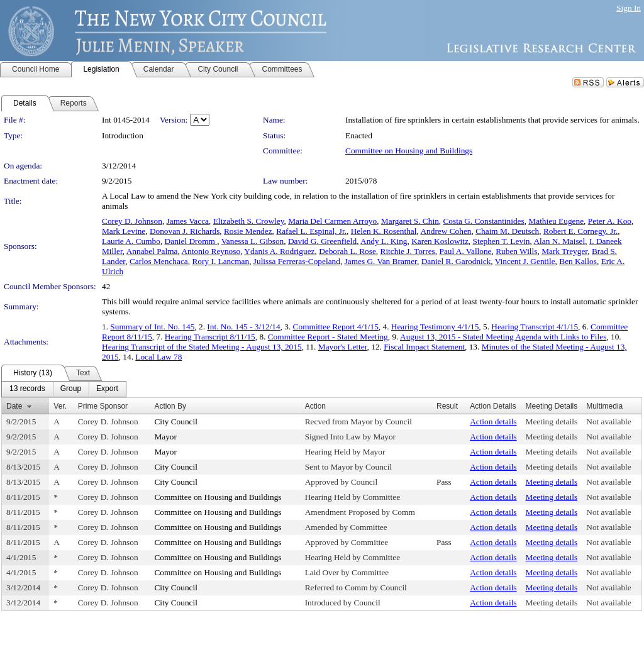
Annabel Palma (152, 251)
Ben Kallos (578, 261)
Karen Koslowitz (440, 241)
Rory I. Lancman (220, 261)
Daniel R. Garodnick (456, 261)
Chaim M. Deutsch (507, 231)
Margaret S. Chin (410, 221)
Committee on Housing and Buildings (409, 151)
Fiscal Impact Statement (424, 347)
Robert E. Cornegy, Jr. (580, 231)
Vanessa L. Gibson (253, 241)
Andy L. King (384, 241)
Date (14, 406)
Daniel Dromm (191, 241)
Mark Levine (124, 231)
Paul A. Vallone (465, 251)
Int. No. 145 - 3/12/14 (243, 327)
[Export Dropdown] (107, 389)
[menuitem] (27, 389)
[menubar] (64, 389)
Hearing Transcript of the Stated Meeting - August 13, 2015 (202, 347)
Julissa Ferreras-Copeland (297, 261)
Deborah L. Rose (347, 251)
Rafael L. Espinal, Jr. (311, 231)
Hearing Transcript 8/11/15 (210, 337)
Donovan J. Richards (185, 231)
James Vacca (188, 221)
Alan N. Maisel (559, 241)
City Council (176, 422)
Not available (608, 422)
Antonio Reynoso (211, 251)
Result (447, 406)
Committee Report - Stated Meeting (328, 337)
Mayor (165, 437)
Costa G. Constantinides (483, 221)
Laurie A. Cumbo (131, 241)
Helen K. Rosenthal (384, 231)
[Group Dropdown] (71, 389)
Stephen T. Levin (502, 241)
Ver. (60, 406)
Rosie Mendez (248, 231)
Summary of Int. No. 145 (152, 327)
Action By (170, 406)
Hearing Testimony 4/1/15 (435, 327)
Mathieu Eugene (556, 221)
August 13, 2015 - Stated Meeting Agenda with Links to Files (503, 337)
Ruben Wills (516, 251)
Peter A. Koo (610, 221)
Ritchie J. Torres (408, 251)
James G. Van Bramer (381, 261)
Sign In (629, 8)
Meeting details (552, 422)
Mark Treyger (564, 251)
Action (315, 406)
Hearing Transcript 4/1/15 (535, 327)
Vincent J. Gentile (525, 261)
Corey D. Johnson (132, 221)
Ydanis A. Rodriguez (279, 251)
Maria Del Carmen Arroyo (332, 221)
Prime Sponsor (103, 406)
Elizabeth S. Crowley (249, 221)
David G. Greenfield (322, 241)
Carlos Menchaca (159, 261)
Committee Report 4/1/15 (336, 327)
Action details (493, 422)
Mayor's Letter (343, 347)
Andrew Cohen (446, 231)
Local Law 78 (158, 357)
